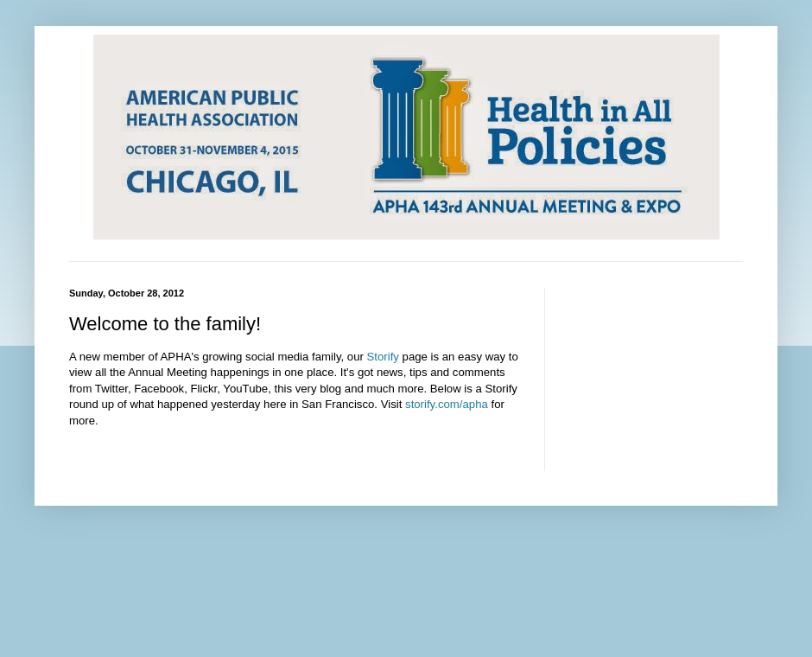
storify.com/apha (447, 404)
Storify (383, 357)
